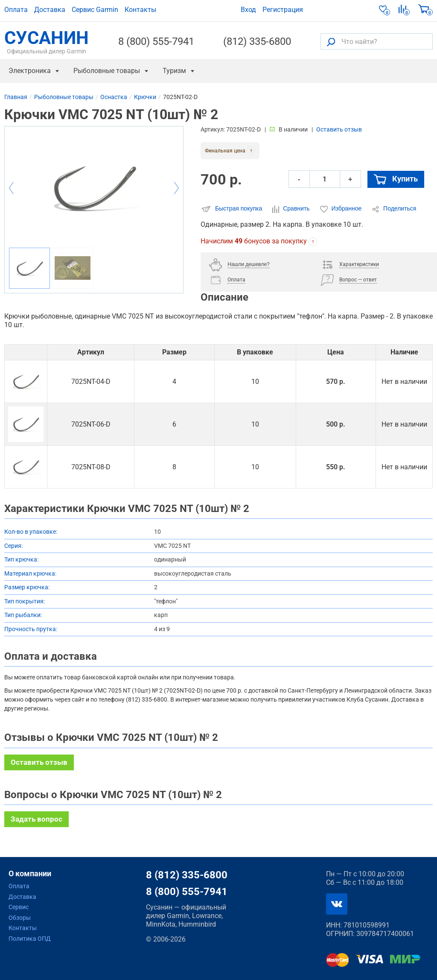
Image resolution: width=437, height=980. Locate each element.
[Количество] (325, 179)
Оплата (16, 10)
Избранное (342, 209)
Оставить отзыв (339, 129)
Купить (396, 179)
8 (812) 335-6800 (187, 875)
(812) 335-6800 (257, 41)
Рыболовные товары (107, 71)
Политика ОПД (30, 939)
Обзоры (20, 918)
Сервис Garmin (95, 10)
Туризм (174, 71)
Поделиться (394, 209)
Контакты (140, 10)
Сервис (19, 907)
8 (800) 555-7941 (156, 41)
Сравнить (292, 209)
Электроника (30, 71)
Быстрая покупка (232, 209)
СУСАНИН (47, 41)
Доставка (50, 10)
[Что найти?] (377, 41)
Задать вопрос (36, 819)
